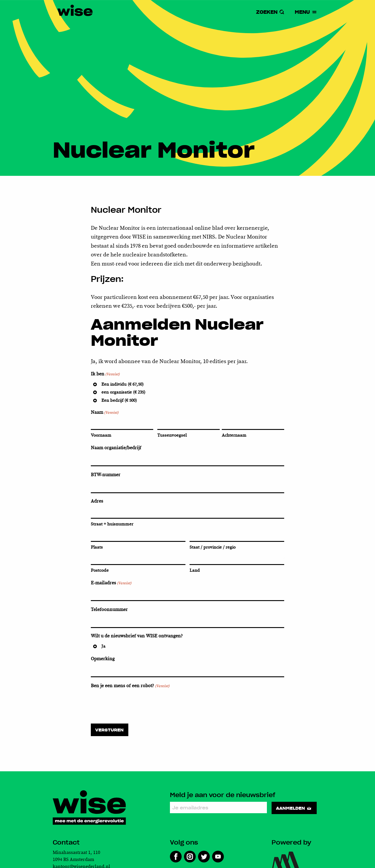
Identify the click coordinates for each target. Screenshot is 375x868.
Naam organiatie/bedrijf (116, 448)
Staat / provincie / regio (213, 547)
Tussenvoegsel (172, 435)
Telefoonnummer (109, 610)
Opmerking (103, 659)
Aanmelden (294, 808)
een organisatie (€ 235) (123, 392)
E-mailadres (111, 583)
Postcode (100, 570)
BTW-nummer (106, 475)
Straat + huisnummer (112, 524)
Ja (103, 646)
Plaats (97, 547)
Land (195, 570)
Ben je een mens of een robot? (130, 686)
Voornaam (101, 435)
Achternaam (234, 435)
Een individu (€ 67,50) (122, 384)
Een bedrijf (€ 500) (119, 400)
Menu (306, 12)
